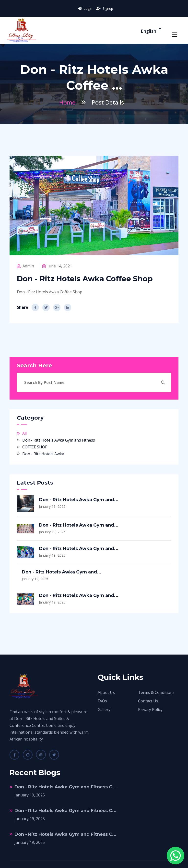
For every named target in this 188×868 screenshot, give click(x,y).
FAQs (102, 701)
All (24, 433)
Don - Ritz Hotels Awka (43, 454)
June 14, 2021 (57, 266)
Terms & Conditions (156, 692)
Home (67, 102)
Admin (25, 266)
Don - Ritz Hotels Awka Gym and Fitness (59, 440)
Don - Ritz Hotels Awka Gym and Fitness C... (65, 787)
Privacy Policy (150, 709)
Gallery (104, 709)
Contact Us (148, 701)
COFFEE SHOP (35, 447)
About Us (106, 692)
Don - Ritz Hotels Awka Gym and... (79, 500)
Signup (105, 8)
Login (85, 8)
